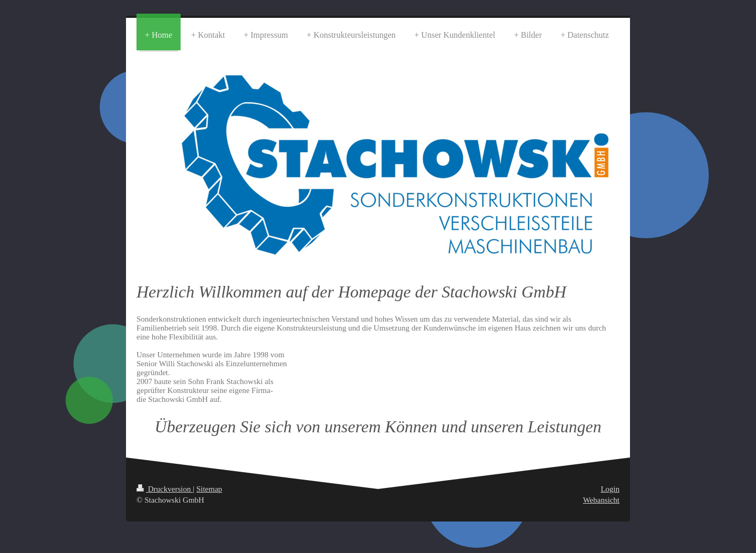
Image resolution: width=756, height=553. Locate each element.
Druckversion (165, 489)
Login (610, 489)
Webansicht (601, 500)
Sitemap (209, 489)
